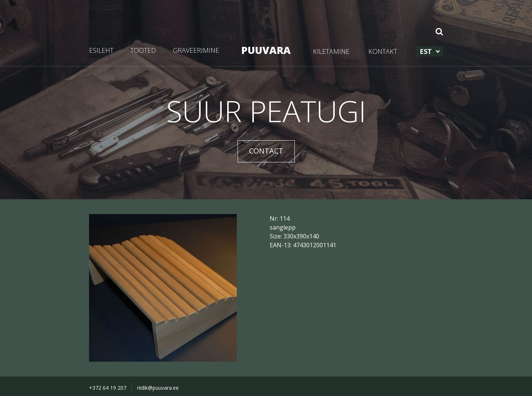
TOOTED (143, 50)
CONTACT (266, 151)
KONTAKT (383, 51)
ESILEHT (101, 50)
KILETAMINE (331, 51)
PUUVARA (266, 50)
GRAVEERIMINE (196, 50)
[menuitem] (429, 51)
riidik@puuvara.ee (158, 388)
